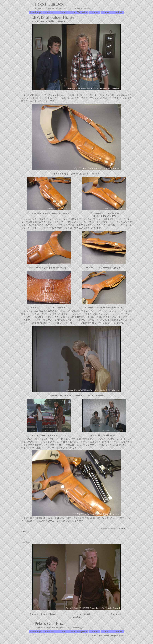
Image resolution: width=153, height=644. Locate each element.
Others (94, 12)
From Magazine (79, 12)
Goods (63, 12)
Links (106, 12)
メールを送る (85, 614)
